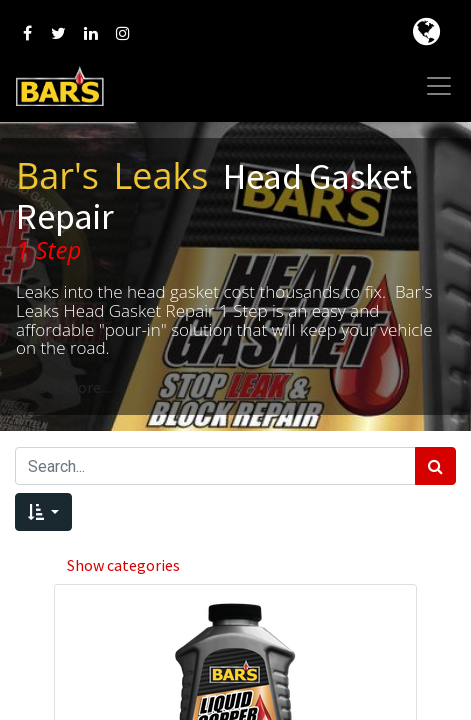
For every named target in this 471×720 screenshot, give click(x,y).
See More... (74, 387)
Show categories (123, 565)
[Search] (435, 466)
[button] (43, 512)
